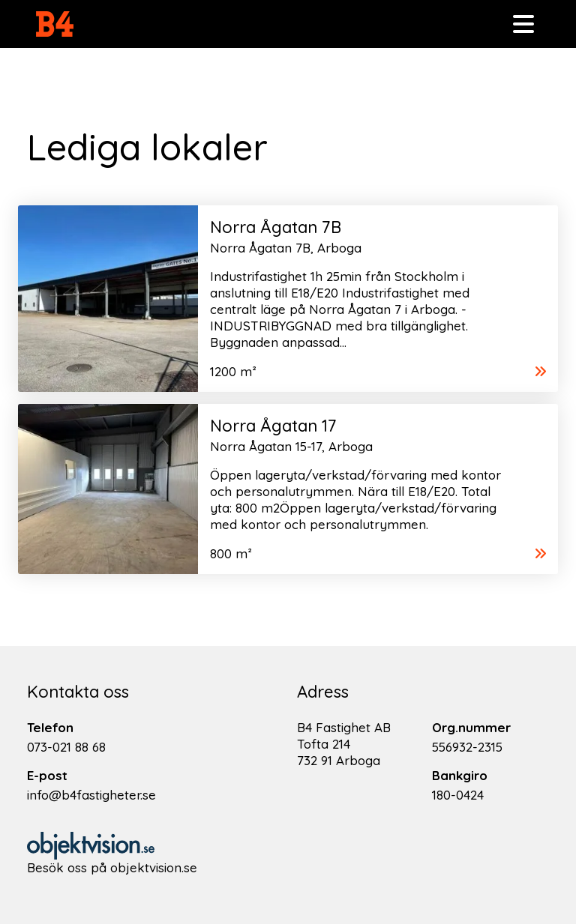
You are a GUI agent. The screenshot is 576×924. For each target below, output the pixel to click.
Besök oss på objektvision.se (112, 867)
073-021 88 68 (66, 747)
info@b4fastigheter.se (91, 795)
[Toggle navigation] (523, 24)
